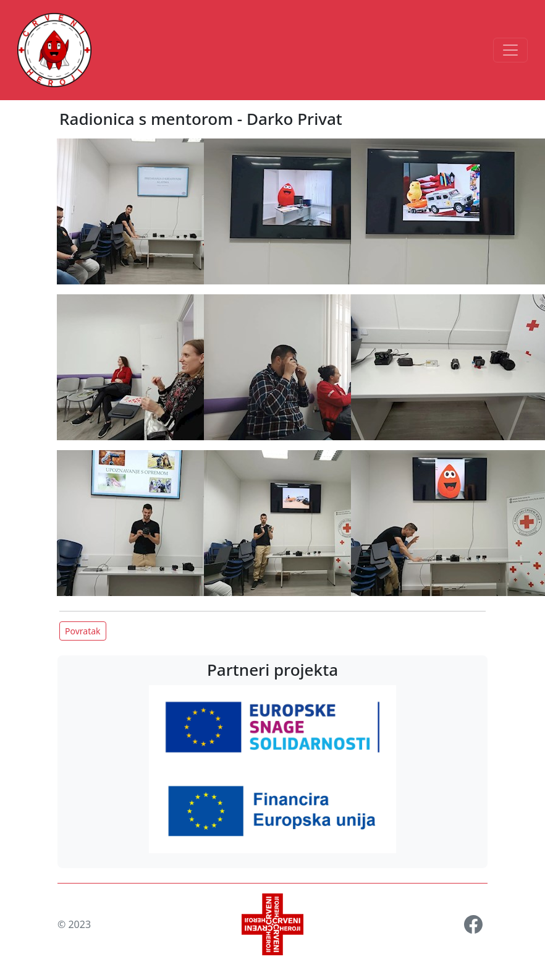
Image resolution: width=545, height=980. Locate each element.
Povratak (83, 631)
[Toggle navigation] (510, 50)
